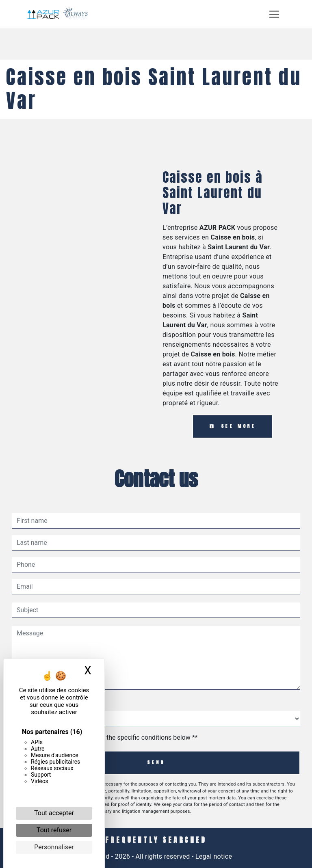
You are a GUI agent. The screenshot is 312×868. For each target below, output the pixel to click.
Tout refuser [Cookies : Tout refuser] (54, 830)
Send (156, 762)
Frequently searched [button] (156, 840)
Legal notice (213, 856)
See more (233, 426)
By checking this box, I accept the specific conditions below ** (109, 737)
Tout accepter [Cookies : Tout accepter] (54, 813)
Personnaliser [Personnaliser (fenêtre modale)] (54, 847)
